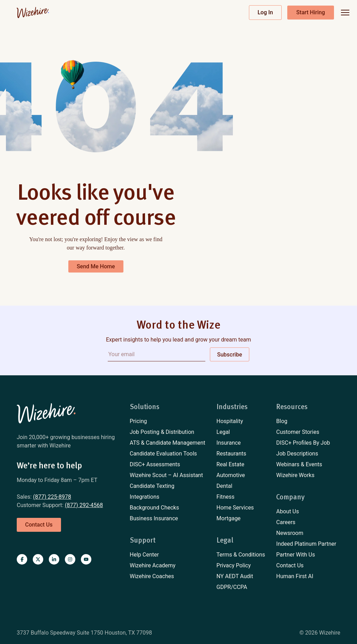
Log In (265, 12)
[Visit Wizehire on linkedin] (54, 559)
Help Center (144, 555)
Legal (223, 432)
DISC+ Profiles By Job (303, 443)
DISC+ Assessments (155, 464)
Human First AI (295, 576)
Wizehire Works (295, 475)
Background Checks (154, 508)
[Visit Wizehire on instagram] (70, 559)
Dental (225, 486)
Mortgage (229, 518)
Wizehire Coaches (152, 576)
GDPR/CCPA (232, 587)
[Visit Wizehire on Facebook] (22, 559)
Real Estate (230, 464)
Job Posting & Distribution (162, 432)
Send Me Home (96, 266)
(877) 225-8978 (52, 497)
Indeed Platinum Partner (306, 544)
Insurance (229, 443)
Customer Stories (298, 432)
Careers (286, 522)
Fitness (226, 497)
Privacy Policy (234, 565)
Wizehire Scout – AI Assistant (166, 475)
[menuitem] (168, 421)
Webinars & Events (299, 464)
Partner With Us (295, 555)
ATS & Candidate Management (168, 443)
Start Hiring (311, 12)
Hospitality (230, 421)
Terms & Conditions (241, 555)
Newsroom (290, 533)
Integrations (145, 497)
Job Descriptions (297, 454)
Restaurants (231, 454)
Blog (282, 421)
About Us (287, 511)
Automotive (231, 475)
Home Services (235, 508)
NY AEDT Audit (235, 576)
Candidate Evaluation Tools (163, 454)
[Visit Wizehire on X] (38, 559)
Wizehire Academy (153, 565)
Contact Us (290, 565)
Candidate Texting (152, 486)
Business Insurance (154, 518)
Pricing (138, 421)
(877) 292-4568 (84, 505)
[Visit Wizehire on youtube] (86, 559)
